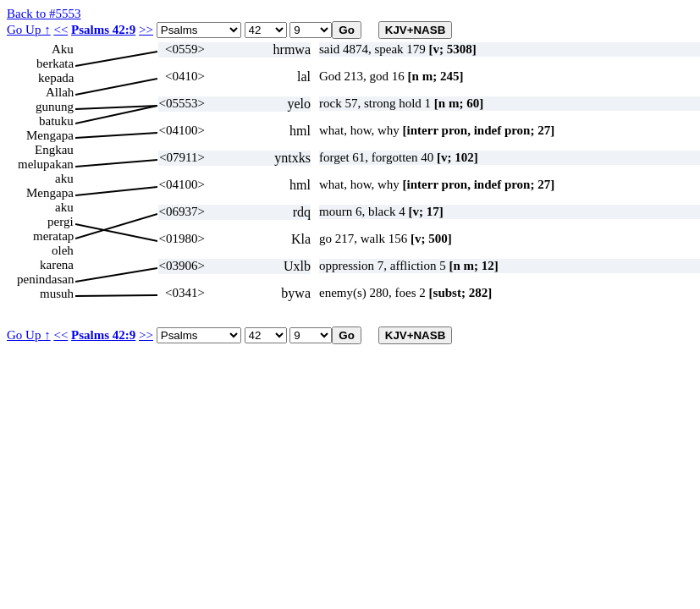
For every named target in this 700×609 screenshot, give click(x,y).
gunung (55, 107)
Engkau (54, 150)
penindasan (45, 279)
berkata (55, 63)
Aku (63, 49)
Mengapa (50, 135)
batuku (56, 121)
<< (61, 30)
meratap (53, 236)
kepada (56, 78)
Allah (60, 92)
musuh (57, 294)
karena (57, 265)
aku (64, 178)
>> (146, 30)
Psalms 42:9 (103, 30)
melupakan (46, 164)
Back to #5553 (44, 14)
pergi (61, 222)
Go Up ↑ (29, 30)
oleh (63, 250)
